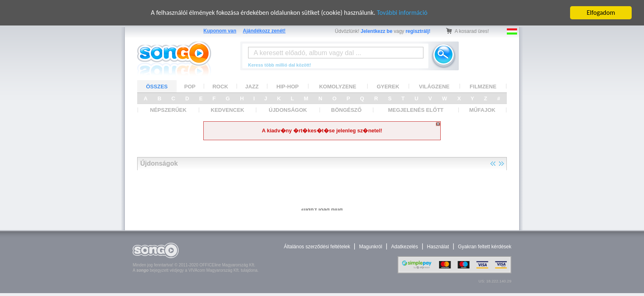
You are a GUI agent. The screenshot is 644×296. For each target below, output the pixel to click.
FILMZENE (483, 86)
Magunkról (370, 247)
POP (190, 86)
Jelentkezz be (376, 31)
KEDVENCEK (228, 110)
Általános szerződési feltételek (317, 247)
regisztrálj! (418, 31)
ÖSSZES (157, 86)
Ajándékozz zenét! (264, 31)
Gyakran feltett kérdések (485, 247)
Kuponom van (220, 31)
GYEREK (388, 86)
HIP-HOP (287, 86)
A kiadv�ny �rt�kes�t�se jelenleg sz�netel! (322, 131)
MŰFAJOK (483, 110)
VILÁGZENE (434, 86)
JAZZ (252, 86)
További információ (402, 13)
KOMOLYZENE (338, 86)
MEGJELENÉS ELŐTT (416, 110)
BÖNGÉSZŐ (346, 110)
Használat (438, 247)
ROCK (220, 86)
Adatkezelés (404, 247)
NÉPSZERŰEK (168, 110)
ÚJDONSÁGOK (288, 110)
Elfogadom (601, 13)
